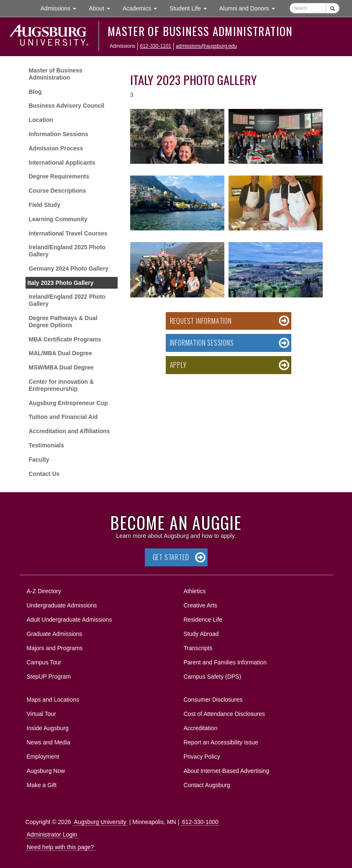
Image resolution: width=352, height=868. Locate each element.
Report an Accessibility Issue (221, 742)
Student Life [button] (191, 8)
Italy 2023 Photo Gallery (61, 283)
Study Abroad (201, 634)
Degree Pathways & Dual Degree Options (63, 322)
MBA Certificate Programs (65, 339)
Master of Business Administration (200, 31)
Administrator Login (52, 834)
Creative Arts (200, 605)
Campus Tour (44, 662)
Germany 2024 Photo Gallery (69, 269)
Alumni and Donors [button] (250, 8)
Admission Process (56, 148)
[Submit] (333, 8)
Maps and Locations (53, 700)
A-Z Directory (44, 591)
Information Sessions (59, 134)
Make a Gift (42, 785)
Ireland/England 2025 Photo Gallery (67, 251)
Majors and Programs (55, 647)
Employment (43, 757)
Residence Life (203, 620)
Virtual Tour (41, 714)
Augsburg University (100, 822)
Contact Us (44, 474)
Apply (178, 365)
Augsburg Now (46, 771)
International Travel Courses (68, 233)
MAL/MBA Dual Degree (60, 353)
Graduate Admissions (55, 634)
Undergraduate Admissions (62, 605)
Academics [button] (143, 8)
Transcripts (198, 648)
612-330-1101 (155, 46)
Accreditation (201, 728)
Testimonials (47, 445)
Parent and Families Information (225, 662)
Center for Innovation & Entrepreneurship (62, 385)
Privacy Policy (202, 757)
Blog (35, 92)
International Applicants (62, 163)
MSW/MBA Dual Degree (61, 367)
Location (41, 120)
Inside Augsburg (48, 728)
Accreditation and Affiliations (69, 431)
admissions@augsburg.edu (206, 46)
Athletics (195, 591)
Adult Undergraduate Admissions (69, 620)
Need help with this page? (60, 847)
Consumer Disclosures (213, 700)
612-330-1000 (200, 822)
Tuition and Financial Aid (63, 417)
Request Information (201, 321)
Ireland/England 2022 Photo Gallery (67, 300)
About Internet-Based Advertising (227, 771)
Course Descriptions (58, 191)
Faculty (39, 460)
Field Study (45, 205)
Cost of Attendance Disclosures (225, 714)
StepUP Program (49, 677)
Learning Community (58, 219)
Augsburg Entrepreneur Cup (68, 403)
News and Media (49, 742)
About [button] (102, 10)
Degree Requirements (59, 176)
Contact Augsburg (207, 785)
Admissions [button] (62, 8)
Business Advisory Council (67, 106)
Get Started (171, 557)
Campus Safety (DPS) (213, 677)
